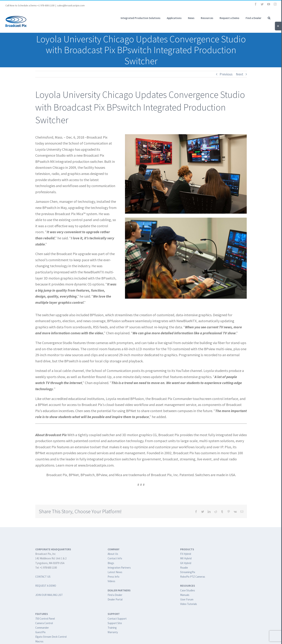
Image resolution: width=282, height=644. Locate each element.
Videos (111, 581)
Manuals (185, 595)
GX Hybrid (186, 563)
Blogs (111, 563)
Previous (226, 74)
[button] (269, 18)
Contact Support (117, 619)
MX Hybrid (186, 558)
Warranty (113, 632)
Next (240, 74)
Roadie (184, 568)
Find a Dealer (115, 595)
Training (112, 628)
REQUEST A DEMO (46, 586)
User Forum (187, 599)
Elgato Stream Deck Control (51, 637)
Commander (42, 628)
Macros (39, 641)
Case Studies (188, 590)
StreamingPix (188, 572)
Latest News (115, 572)
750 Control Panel (45, 619)
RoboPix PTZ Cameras (193, 577)
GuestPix (40, 632)
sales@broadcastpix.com (71, 5)
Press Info (114, 577)
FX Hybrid (186, 554)
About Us (113, 554)
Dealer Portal (115, 599)
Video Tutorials (189, 604)
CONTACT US (43, 577)
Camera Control (44, 623)
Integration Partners (119, 568)
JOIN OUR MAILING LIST (49, 595)
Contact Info (115, 558)
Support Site (115, 623)
